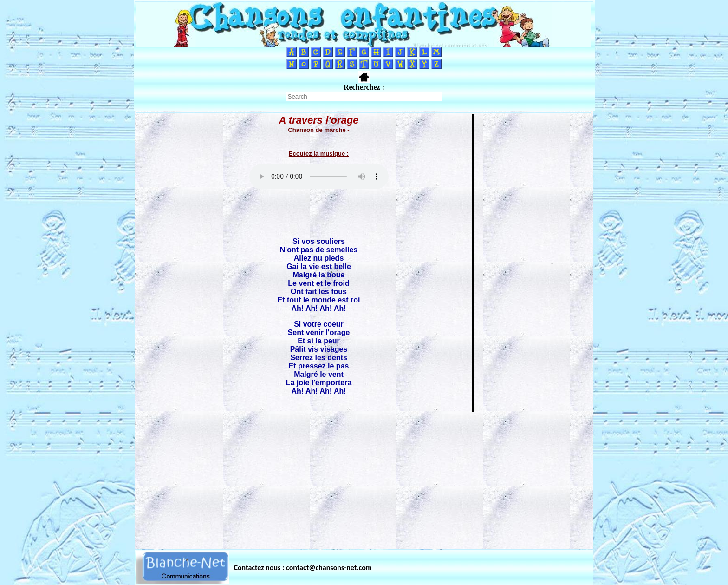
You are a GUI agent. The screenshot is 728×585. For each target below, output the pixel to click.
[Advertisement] (364, 478)
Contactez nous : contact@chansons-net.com (303, 568)
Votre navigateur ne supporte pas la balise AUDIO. (319, 177)
